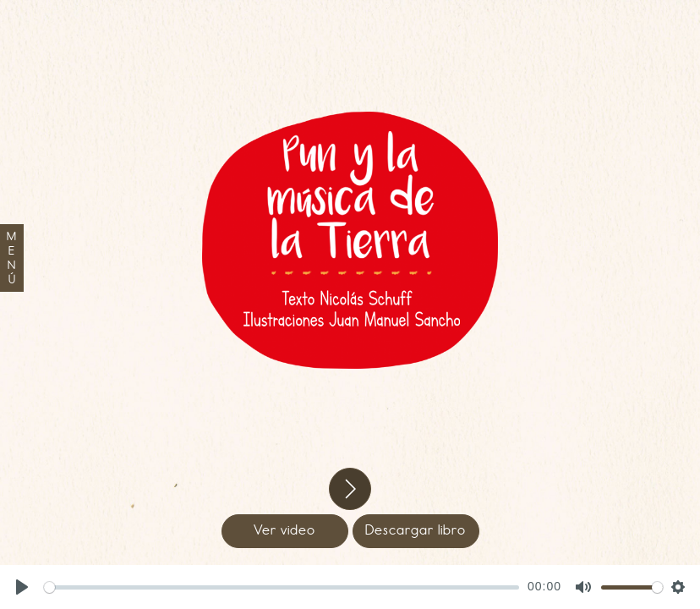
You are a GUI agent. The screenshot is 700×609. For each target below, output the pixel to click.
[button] (350, 489)
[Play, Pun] (22, 587)
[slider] (282, 587)
